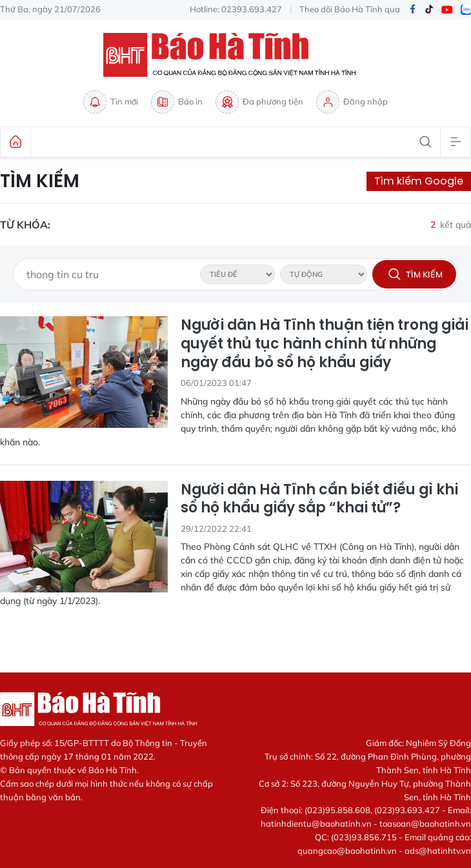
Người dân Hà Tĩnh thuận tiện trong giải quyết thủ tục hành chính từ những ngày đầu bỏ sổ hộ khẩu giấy (325, 344)
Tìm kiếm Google (419, 181)
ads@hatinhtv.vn (438, 851)
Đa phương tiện (259, 102)
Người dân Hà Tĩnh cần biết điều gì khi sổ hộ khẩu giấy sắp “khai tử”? (319, 499)
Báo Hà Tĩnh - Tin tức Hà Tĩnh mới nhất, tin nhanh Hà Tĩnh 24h (235, 55)
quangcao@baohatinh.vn (347, 851)
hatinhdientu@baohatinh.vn (316, 823)
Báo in (177, 102)
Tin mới (111, 102)
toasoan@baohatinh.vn (425, 823)
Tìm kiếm (40, 181)
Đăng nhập (352, 102)
